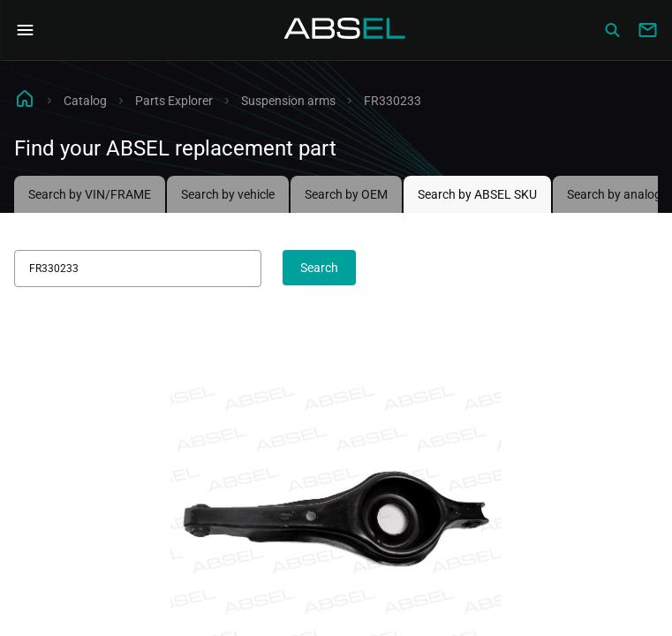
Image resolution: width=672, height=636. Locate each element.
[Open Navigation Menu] (25, 30)
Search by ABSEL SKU (477, 194)
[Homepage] (345, 30)
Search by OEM (346, 194)
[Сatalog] (612, 30)
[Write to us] (647, 30)
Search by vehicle (228, 194)
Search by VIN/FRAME (90, 194)
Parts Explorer (174, 101)
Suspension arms (288, 101)
